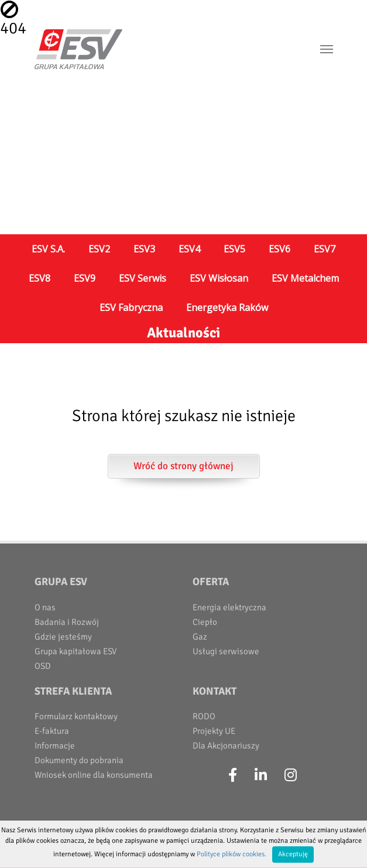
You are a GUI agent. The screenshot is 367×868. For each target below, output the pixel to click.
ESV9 (85, 278)
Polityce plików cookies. (231, 854)
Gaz (200, 637)
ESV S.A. (48, 249)
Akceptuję (293, 854)
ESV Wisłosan (219, 278)
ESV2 (99, 249)
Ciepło (205, 622)
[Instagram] (291, 775)
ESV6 (279, 249)
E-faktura (52, 731)
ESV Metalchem (305, 278)
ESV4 (189, 249)
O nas (45, 607)
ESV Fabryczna (131, 307)
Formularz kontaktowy (76, 716)
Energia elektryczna (229, 607)
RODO (204, 716)
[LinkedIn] (261, 775)
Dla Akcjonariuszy (226, 746)
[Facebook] (233, 775)
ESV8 (40, 278)
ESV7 (325, 249)
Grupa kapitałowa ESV (76, 651)
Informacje (55, 746)
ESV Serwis (143, 278)
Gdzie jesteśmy (63, 637)
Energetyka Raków (227, 307)
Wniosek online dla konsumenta (94, 775)
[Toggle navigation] (327, 49)
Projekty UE (214, 731)
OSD (43, 666)
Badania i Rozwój (67, 622)
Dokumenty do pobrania (79, 760)
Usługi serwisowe (226, 651)
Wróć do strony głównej (183, 466)
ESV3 (144, 249)
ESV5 (234, 249)
